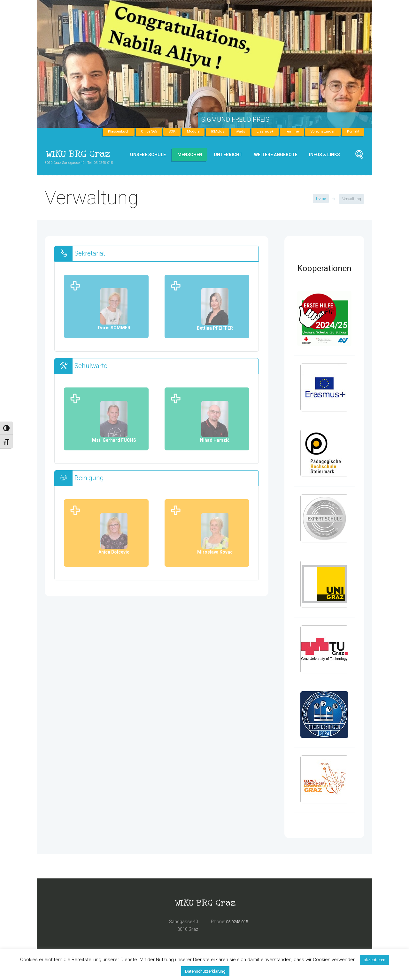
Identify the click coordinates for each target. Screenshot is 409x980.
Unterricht (228, 155)
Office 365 (141, 132)
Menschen (190, 155)
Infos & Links (324, 155)
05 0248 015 (238, 923)
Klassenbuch (109, 132)
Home (321, 199)
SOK (165, 132)
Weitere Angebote (276, 155)
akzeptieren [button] (374, 960)
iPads (235, 132)
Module (187, 132)
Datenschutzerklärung (205, 971)
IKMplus (212, 132)
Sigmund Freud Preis (235, 119)
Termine (289, 132)
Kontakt (352, 132)
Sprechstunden (321, 132)
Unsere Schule (148, 155)
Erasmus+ (261, 132)
